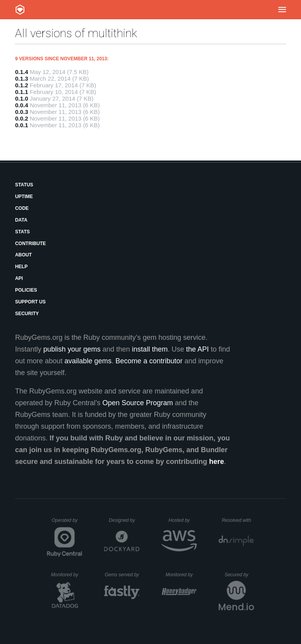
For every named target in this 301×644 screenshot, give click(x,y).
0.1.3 (21, 78)
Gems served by (122, 575)
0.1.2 (21, 85)
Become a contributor (149, 361)
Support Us (30, 302)
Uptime (24, 197)
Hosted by (183, 520)
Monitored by (67, 575)
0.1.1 (21, 92)
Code (22, 208)
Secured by (239, 575)
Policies (26, 290)
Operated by (67, 523)
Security (27, 314)
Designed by (124, 520)
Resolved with (238, 520)
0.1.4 (21, 72)
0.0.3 (21, 112)
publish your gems (72, 349)
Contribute (30, 244)
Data (21, 220)
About (23, 255)
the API (198, 349)
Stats (22, 232)
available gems (88, 361)
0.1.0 (21, 98)
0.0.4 (21, 105)
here (217, 462)
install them (150, 349)
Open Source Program (138, 403)
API (19, 278)
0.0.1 (21, 125)
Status (24, 185)
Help (21, 267)
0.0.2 (21, 118)
